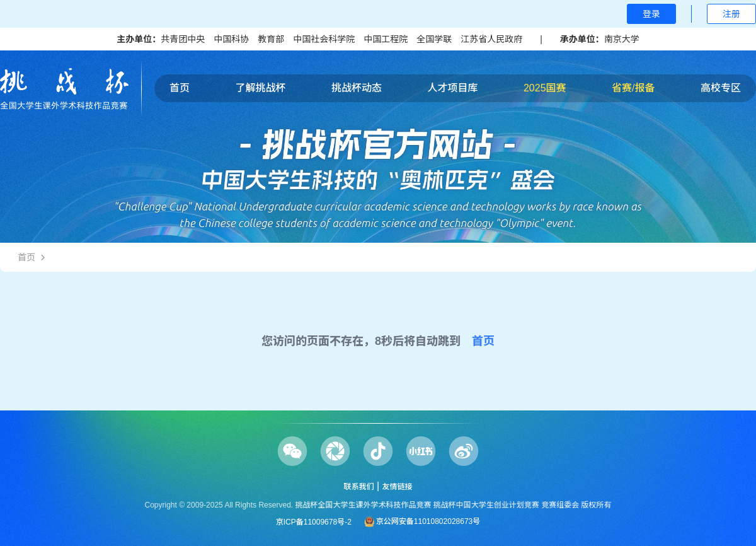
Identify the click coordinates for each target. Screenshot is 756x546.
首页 (180, 88)
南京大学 (622, 39)
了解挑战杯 (260, 88)
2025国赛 (545, 88)
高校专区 (721, 88)
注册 (731, 14)
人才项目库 (452, 88)
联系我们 (358, 487)
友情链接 (398, 487)
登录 (651, 14)
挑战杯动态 (357, 88)
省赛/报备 (633, 88)
